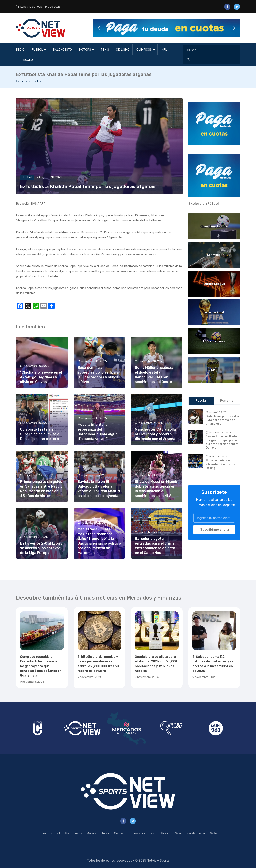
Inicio (20, 50)
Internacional (214, 312)
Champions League (214, 226)
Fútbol (37, 50)
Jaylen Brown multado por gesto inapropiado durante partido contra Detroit (222, 442)
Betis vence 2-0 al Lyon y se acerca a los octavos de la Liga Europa (41, 548)
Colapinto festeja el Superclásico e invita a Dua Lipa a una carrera (40, 434)
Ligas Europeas (214, 341)
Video (214, 833)
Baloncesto (62, 50)
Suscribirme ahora (215, 530)
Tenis (105, 50)
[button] (166, 28)
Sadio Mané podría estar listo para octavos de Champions (223, 420)
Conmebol (214, 255)
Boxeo (28, 60)
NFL (164, 50)
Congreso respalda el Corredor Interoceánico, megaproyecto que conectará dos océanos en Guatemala (41, 666)
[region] (214, 124)
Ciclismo (123, 50)
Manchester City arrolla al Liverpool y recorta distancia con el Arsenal (156, 434)
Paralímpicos (196, 833)
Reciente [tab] (227, 401)
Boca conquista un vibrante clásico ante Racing (220, 464)
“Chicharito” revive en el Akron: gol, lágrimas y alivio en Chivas (41, 377)
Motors (85, 50)
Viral (178, 833)
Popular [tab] (201, 401)
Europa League (214, 284)
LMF (214, 370)
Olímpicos (144, 50)
